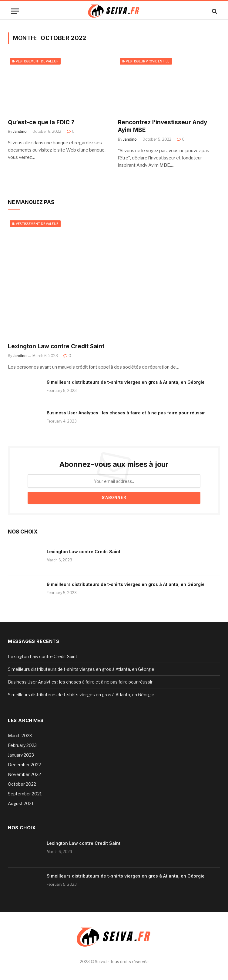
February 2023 (22, 745)
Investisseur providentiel (146, 61)
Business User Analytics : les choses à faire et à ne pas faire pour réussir (126, 413)
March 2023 (20, 736)
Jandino (20, 131)
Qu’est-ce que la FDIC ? (41, 122)
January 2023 (21, 755)
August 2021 (21, 803)
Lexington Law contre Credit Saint (56, 346)
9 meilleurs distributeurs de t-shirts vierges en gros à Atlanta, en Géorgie (126, 382)
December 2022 (24, 765)
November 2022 (24, 774)
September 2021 (25, 794)
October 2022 (22, 784)
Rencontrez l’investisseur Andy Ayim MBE (163, 126)
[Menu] (15, 11)
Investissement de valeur (35, 61)
